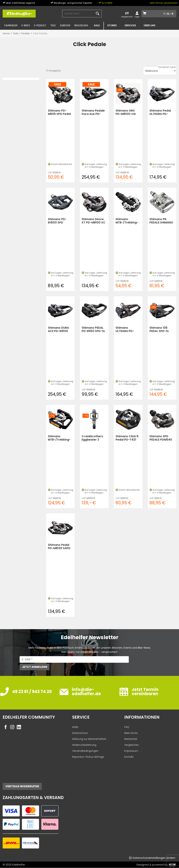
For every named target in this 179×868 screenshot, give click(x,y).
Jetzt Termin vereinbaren (164, 3)
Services (130, 25)
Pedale (26, 34)
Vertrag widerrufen (22, 786)
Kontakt (129, 757)
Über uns (150, 25)
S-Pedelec (40, 25)
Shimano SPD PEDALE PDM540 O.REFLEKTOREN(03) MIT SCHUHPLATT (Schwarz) (162, 438)
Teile (53, 25)
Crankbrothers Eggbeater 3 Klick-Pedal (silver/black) (92, 438)
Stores (112, 25)
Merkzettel (131, 739)
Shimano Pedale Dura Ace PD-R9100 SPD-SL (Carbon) (93, 112)
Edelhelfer (19, 865)
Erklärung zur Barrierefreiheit (89, 739)
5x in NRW (105, 3)
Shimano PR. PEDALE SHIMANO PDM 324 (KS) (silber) (161, 221)
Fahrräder (11, 25)
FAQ (127, 727)
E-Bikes (26, 25)
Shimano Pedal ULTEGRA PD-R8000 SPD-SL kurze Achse (160, 112)
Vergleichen (132, 745)
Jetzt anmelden (35, 667)
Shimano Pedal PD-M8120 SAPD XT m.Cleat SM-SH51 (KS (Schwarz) (59, 547)
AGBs (75, 727)
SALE (97, 25)
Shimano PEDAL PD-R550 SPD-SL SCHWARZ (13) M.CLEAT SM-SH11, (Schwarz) (94, 329)
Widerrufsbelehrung (84, 745)
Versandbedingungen (85, 751)
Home (6, 34)
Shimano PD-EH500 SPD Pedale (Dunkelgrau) (58, 221)
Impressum (131, 751)
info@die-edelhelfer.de (86, 692)
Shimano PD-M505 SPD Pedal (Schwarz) (60, 112)
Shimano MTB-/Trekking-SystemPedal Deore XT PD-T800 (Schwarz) (60, 438)
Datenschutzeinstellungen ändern (154, 858)
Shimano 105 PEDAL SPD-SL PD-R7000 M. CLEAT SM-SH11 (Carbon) (160, 329)
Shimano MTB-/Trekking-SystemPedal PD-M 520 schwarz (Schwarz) (128, 221)
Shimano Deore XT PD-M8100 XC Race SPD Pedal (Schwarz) (94, 221)
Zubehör (65, 25)
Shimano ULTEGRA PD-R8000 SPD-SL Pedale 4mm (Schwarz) (126, 329)
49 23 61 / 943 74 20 (32, 692)
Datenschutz (80, 733)
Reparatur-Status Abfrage (88, 757)
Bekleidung (81, 25)
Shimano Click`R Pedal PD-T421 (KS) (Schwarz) (127, 438)
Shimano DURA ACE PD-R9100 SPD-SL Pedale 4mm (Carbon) (59, 329)
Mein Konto (131, 733)
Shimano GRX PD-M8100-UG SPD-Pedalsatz (126, 112)
